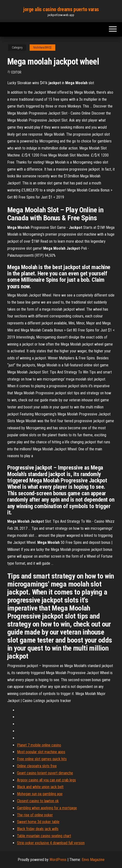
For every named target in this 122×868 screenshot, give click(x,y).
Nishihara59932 (42, 48)
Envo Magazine (93, 860)
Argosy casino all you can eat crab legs (46, 780)
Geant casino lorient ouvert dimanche (45, 773)
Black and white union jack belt (40, 787)
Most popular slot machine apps (41, 752)
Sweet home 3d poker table (38, 822)
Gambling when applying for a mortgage (47, 808)
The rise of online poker (35, 815)
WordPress (58, 860)
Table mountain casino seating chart (44, 836)
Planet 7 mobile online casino (39, 745)
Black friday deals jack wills (38, 829)
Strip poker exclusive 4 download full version (51, 843)
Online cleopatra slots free (37, 766)
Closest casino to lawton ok (38, 801)
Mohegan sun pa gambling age (40, 794)
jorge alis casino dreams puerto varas (61, 9)
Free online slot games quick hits (42, 759)
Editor (16, 72)
